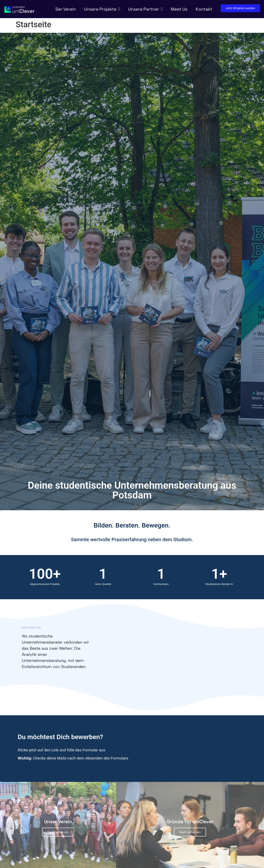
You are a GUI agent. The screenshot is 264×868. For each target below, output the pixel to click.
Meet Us (179, 9)
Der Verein (66, 9)
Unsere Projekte (102, 9)
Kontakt (204, 9)
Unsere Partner (145, 9)
